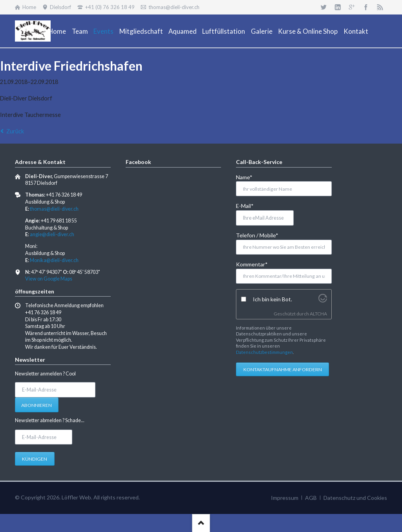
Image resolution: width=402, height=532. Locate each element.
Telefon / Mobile (257, 235)
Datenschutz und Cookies (355, 498)
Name (249, 177)
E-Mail (249, 205)
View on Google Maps (49, 279)
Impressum (285, 498)
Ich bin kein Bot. (272, 299)
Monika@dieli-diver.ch (54, 260)
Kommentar (252, 264)
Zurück (15, 131)
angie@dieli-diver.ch (52, 234)
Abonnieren (37, 405)
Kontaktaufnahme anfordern (283, 369)
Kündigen (35, 459)
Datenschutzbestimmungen (264, 352)
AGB (311, 498)
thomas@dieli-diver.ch (54, 209)
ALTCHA (318, 314)
